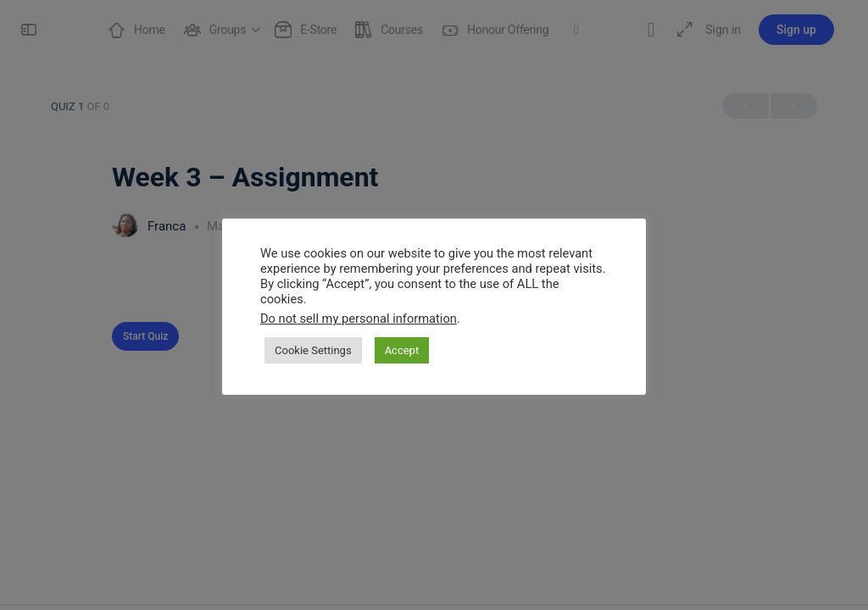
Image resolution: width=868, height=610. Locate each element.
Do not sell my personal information (359, 319)
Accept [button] (402, 350)
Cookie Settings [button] (313, 350)
